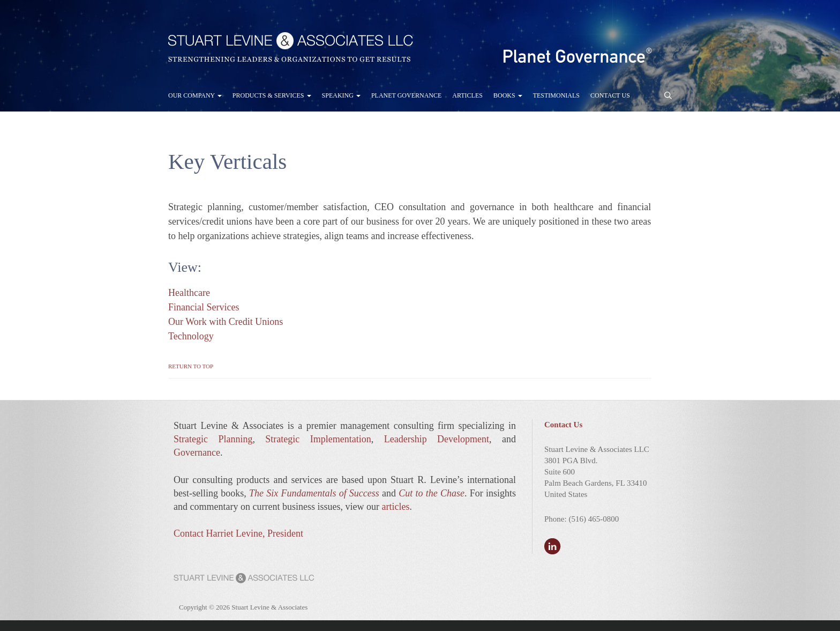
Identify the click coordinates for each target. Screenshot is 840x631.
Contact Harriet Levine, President (238, 533)
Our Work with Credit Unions (226, 322)
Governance (197, 452)
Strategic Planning (213, 439)
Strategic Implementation (318, 439)
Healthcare (189, 293)
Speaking (341, 95)
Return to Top (191, 366)
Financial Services (204, 307)
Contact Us (610, 95)
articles (395, 507)
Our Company (195, 95)
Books (508, 95)
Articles (467, 95)
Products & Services (272, 95)
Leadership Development (437, 439)
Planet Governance (406, 95)
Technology (191, 336)
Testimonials (556, 95)
